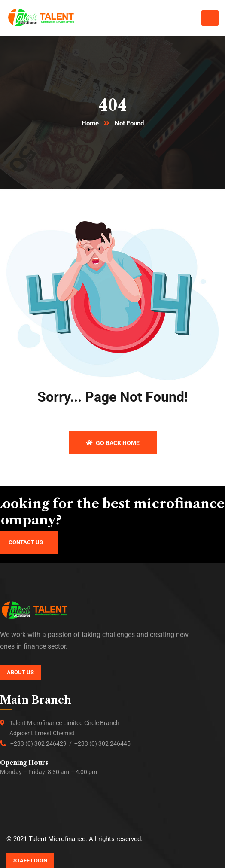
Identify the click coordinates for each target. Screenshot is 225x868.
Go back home (113, 443)
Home (90, 123)
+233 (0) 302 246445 (102, 743)
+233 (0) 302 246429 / (42, 743)
